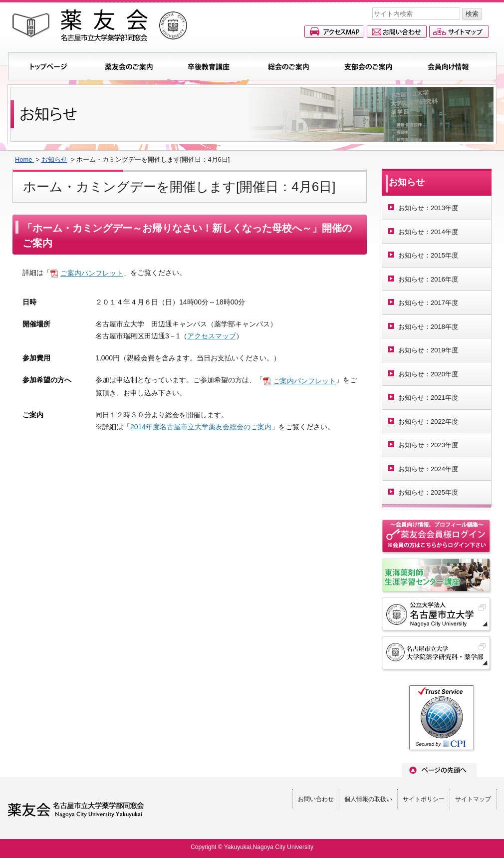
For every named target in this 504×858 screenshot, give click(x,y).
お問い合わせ (397, 31)
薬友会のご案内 (129, 66)
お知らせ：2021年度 (428, 398)
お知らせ (54, 159)
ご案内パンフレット (92, 273)
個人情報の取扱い (368, 799)
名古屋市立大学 (437, 615)
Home (24, 159)
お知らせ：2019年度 (428, 350)
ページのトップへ (439, 770)
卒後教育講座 (209, 66)
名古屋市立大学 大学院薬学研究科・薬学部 (437, 654)
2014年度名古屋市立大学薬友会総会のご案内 (201, 427)
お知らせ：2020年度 (428, 374)
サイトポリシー (424, 799)
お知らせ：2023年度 (428, 445)
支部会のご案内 (368, 66)
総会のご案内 (288, 66)
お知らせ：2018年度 (428, 327)
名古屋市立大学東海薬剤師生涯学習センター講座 (437, 576)
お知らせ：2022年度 (428, 422)
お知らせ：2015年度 (428, 255)
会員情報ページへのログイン (437, 538)
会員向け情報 (448, 66)
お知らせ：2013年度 (428, 208)
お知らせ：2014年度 (428, 232)
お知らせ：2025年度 (428, 492)
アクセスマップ (334, 31)
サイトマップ (459, 31)
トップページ (49, 66)
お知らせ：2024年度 (428, 469)
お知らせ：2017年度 (428, 303)
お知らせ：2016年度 (428, 279)
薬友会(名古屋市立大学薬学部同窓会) (100, 25)
